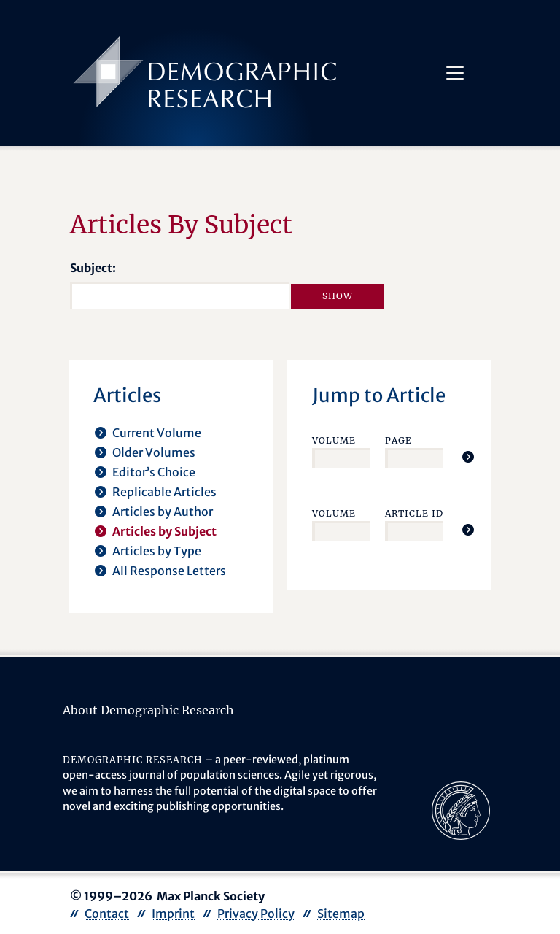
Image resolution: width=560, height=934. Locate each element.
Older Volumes (154, 452)
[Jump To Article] (468, 457)
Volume (334, 440)
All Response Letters (169, 571)
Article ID (414, 513)
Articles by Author (163, 512)
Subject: (93, 268)
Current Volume (157, 433)
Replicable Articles (164, 492)
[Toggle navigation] (455, 73)
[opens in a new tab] (461, 809)
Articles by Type (157, 551)
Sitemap (341, 914)
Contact (107, 914)
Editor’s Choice (154, 472)
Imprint (173, 914)
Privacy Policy (256, 914)
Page (398, 440)
